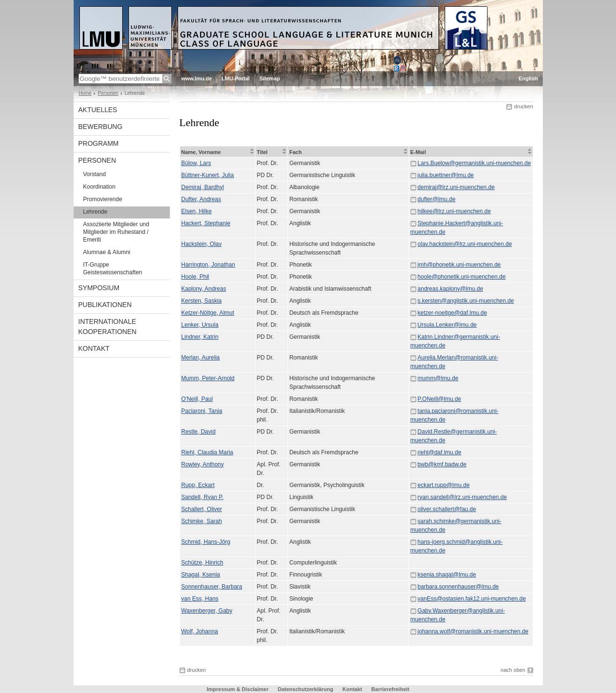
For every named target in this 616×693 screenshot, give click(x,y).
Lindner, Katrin (200, 337)
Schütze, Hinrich (202, 563)
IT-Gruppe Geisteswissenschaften (113, 269)
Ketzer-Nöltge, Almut (208, 313)
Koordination (99, 187)
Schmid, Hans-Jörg (206, 542)
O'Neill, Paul (197, 399)
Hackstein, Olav (202, 244)
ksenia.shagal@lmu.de (447, 575)
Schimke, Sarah (202, 521)
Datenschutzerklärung (306, 689)
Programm (99, 143)
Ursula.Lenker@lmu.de (447, 325)
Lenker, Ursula (200, 325)
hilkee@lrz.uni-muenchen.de (454, 211)
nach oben (513, 670)
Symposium (99, 288)
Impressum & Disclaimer (238, 689)
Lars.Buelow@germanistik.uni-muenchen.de (475, 163)
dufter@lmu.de (437, 199)
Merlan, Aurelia (201, 358)
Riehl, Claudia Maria (207, 452)
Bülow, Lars (196, 163)
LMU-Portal (236, 78)
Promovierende (103, 199)
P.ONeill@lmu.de (440, 399)
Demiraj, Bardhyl (203, 187)
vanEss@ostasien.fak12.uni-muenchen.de (472, 599)
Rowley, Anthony (203, 464)
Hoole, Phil (195, 277)
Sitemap (270, 78)
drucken (523, 106)
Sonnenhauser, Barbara (212, 587)
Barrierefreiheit (391, 689)
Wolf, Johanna (200, 631)
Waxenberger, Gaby (207, 611)
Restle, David (199, 432)
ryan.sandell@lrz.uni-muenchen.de (462, 497)
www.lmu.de (197, 78)
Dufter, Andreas (201, 199)
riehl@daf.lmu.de (440, 452)
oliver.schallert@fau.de (447, 509)
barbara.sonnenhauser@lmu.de (458, 587)
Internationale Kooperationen (108, 327)
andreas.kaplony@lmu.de (450, 289)
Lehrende (96, 212)
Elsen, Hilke (197, 211)
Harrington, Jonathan (208, 265)
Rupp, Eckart (198, 485)
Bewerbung (101, 127)
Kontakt (94, 348)
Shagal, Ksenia (201, 575)
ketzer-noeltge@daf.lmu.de (452, 313)
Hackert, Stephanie (206, 223)
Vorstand (95, 174)
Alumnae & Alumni (107, 252)
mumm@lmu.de (438, 378)
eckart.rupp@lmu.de (444, 485)
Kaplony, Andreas (204, 289)
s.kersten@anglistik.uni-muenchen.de (466, 301)
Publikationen (105, 305)
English (528, 78)
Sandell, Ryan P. (203, 497)
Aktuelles (98, 110)
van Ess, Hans (200, 599)
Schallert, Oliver (202, 509)
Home (85, 93)
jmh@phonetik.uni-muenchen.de (459, 265)
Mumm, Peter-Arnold (208, 378)
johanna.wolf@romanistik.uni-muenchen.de (473, 631)
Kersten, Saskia (202, 301)
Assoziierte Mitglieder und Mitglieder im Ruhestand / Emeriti (116, 232)
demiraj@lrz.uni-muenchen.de (456, 187)
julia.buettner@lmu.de (446, 175)
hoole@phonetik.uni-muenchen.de (462, 277)
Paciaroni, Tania (202, 411)
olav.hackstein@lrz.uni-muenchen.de (465, 244)
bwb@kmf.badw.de (442, 464)
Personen (108, 93)
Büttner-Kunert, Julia (208, 175)
